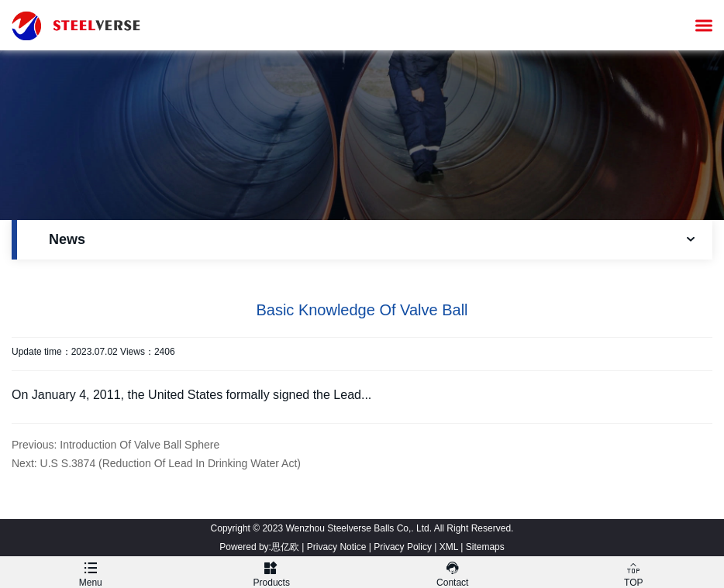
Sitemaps (485, 547)
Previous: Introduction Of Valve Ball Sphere (115, 445)
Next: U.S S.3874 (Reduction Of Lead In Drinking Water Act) (156, 463)
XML (449, 547)
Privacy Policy (403, 547)
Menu (91, 572)
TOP (634, 572)
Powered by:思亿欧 (259, 547)
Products (272, 572)
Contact (453, 572)
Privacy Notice (337, 547)
